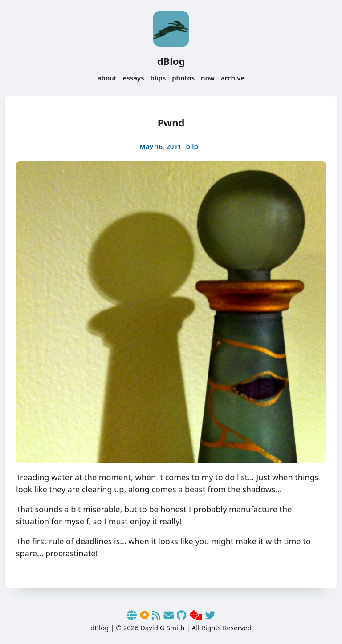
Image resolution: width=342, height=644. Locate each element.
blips (158, 78)
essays (134, 78)
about (107, 78)
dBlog (171, 61)
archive (233, 78)
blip (192, 146)
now (208, 78)
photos (183, 78)
